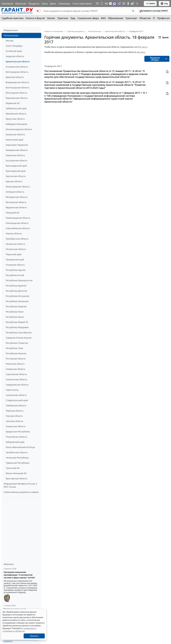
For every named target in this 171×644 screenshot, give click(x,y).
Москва (10, 41)
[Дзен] (110, 4)
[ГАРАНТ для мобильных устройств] (102, 4)
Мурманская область (16, 207)
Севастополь (12, 390)
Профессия (163, 18)
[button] (154, 11)
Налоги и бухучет (35, 18)
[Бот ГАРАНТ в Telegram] (124, 4)
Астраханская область (17, 67)
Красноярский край (16, 171)
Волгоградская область (18, 88)
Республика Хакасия (16, 353)
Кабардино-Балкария (17, 124)
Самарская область (16, 369)
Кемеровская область (17, 150)
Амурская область (15, 56)
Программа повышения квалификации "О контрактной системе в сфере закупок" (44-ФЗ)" (19, 575)
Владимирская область (17, 82)
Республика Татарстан (17, 343)
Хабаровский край (15, 442)
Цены (45, 4)
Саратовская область (16, 374)
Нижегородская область (18, 218)
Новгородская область (17, 223)
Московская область (16, 202)
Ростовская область (16, 359)
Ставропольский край (17, 400)
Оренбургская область (17, 239)
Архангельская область (18, 62)
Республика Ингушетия (18, 296)
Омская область (14, 234)
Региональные (11, 35)
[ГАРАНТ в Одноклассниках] (128, 4)
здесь (143, 52)
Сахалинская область (16, 379)
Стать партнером (82, 4)
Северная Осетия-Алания (19, 338)
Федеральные (11, 30)
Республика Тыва (14, 348)
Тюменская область (16, 426)
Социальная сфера (88, 18)
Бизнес (51, 18)
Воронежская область (17, 98)
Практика (63, 18)
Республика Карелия (16, 306)
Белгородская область (17, 72)
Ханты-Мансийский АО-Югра (20, 447)
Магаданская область (17, 197)
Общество (145, 18)
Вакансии (21, 4)
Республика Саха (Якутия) (19, 333)
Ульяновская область (16, 437)
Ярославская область (16, 479)
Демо (53, 4)
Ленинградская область (18, 187)
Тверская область (15, 411)
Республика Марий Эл (17, 322)
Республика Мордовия (17, 327)
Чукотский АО (13, 468)
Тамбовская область (16, 406)
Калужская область (15, 134)
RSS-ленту (142, 47)
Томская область (14, 416)
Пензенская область (16, 249)
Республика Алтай (15, 275)
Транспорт (131, 18)
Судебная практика (13, 18)
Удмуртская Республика (18, 432)
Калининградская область (19, 129)
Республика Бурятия (16, 286)
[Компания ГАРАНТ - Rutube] (133, 4)
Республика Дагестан (16, 291)
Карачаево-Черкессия (17, 145)
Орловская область (16, 244)
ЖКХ (103, 18)
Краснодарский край (16, 166)
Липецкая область (15, 192)
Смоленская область (16, 395)
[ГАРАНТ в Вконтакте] (106, 4)
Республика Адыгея (16, 270)
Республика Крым (15, 317)
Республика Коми (15, 312)
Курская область (14, 181)
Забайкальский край (16, 108)
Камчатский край (14, 140)
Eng (164, 4)
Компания (7, 4)
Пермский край (14, 254)
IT (154, 18)
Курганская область (16, 176)
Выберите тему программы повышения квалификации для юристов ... (21, 640)
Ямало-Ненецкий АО (16, 473)
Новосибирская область (18, 228)
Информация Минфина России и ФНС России (20, 485)
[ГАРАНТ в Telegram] (119, 4)
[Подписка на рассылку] (97, 4)
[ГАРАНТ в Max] (115, 4)
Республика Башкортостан (19, 280)
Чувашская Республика (17, 463)
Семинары (64, 4)
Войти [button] (150, 4)
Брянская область (15, 77)
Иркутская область (15, 119)
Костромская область (17, 161)
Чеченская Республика (17, 458)
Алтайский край (14, 51)
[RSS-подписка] (137, 4)
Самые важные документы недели (21, 492)
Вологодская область (16, 93)
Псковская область (15, 265)
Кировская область (15, 155)
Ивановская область (16, 114)
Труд (73, 18)
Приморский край (15, 260)
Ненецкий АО (13, 213)
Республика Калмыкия (17, 301)
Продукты (34, 4)
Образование (116, 18)
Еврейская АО (13, 103)
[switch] (39, 11)
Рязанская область (15, 364)
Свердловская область (17, 385)
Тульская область (14, 421)
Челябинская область (17, 452)
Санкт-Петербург (14, 46)
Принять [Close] (34, 636)
